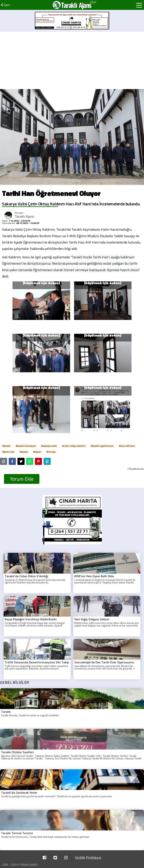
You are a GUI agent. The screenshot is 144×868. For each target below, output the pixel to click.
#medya (51, 452)
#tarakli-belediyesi (26, 446)
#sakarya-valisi (49, 446)
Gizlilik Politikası (88, 858)
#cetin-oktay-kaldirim (74, 446)
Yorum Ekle (22, 479)
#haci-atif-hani (127, 446)
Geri (5, 5)
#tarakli (6, 446)
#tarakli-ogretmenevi (102, 446)
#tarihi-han (8, 452)
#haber (37, 452)
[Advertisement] (72, 59)
